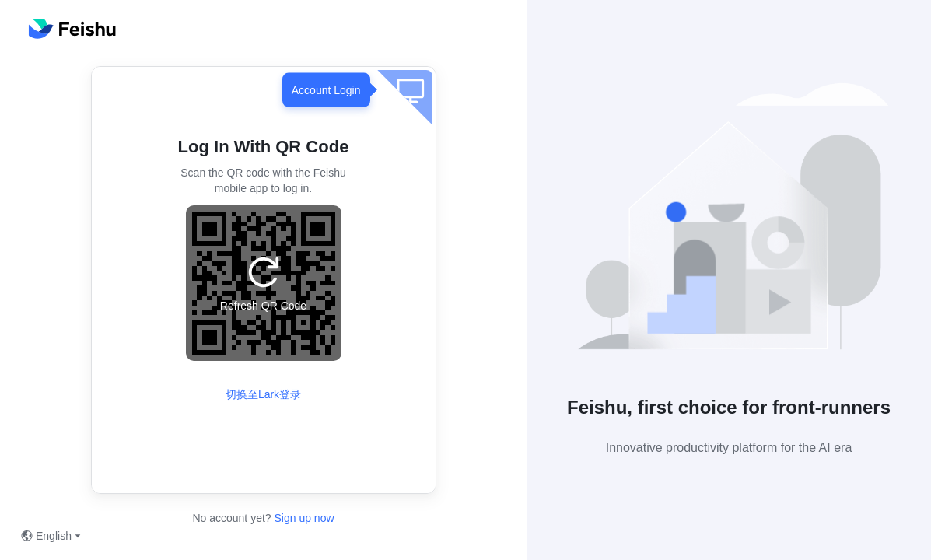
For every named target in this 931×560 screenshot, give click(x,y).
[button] (729, 223)
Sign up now (303, 518)
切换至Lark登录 (263, 394)
